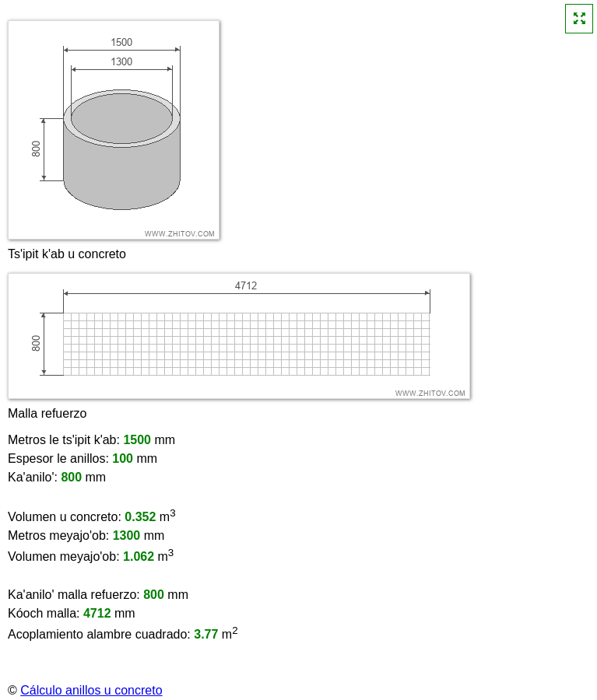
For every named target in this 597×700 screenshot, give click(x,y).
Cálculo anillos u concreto (91, 690)
